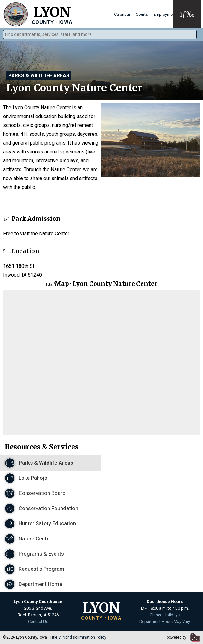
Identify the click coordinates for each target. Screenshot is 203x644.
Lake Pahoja (26, 478)
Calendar (122, 14)
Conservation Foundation (41, 509)
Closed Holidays (165, 615)
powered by (183, 637)
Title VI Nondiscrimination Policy (78, 637)
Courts (142, 14)
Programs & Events (34, 554)
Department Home (33, 584)
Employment (165, 14)
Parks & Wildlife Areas (39, 76)
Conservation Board (35, 493)
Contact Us (38, 621)
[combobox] (100, 34)
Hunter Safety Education (40, 524)
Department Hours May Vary (165, 621)
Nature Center (28, 539)
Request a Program (35, 569)
